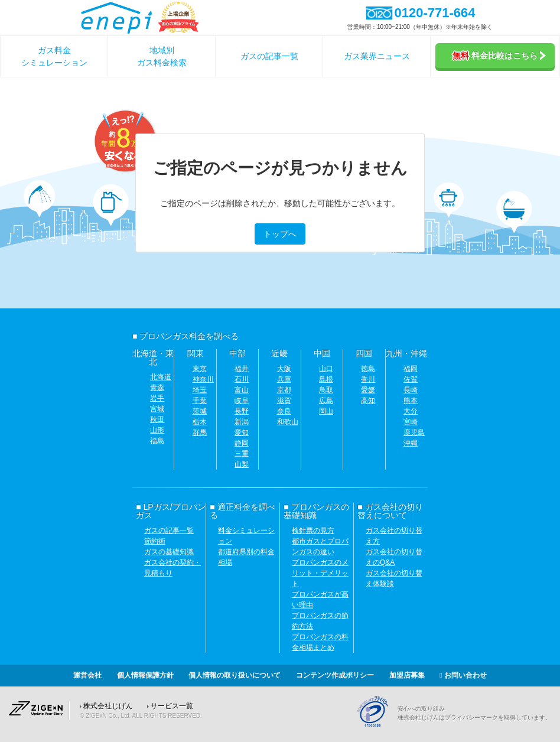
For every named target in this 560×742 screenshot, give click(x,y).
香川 (368, 379)
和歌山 (288, 422)
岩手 (157, 398)
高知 (368, 401)
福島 (157, 441)
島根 (326, 379)
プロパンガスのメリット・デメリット (320, 573)
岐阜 (242, 401)
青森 (157, 388)
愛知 (242, 432)
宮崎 (411, 422)
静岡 (242, 443)
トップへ (280, 234)
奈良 (284, 411)
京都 (284, 390)
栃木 (200, 422)
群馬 (200, 432)
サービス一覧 (172, 706)
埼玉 (200, 390)
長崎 (411, 390)
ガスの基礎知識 (169, 552)
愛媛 (368, 390)
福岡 (411, 369)
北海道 (161, 377)
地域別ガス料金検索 (162, 56)
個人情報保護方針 (145, 675)
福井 (242, 369)
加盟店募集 (407, 675)
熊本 (411, 401)
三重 (242, 454)
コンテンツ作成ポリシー (335, 675)
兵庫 (284, 379)
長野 (242, 411)
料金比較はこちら (499, 56)
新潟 (242, 422)
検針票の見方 (313, 531)
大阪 (284, 369)
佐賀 (411, 379)
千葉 (200, 401)
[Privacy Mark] (377, 725)
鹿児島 (414, 432)
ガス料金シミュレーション (54, 56)
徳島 (368, 369)
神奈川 (203, 379)
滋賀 (284, 401)
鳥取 (326, 390)
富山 (242, 390)
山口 (326, 369)
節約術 (155, 541)
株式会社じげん (108, 706)
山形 (157, 430)
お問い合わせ (463, 675)
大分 (411, 411)
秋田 (157, 419)
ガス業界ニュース (377, 56)
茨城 (200, 411)
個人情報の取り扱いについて (235, 675)
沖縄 (411, 443)
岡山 (326, 411)
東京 (200, 369)
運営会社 (87, 675)
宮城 (157, 409)
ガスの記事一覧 (269, 56)
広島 (326, 401)
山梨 (242, 464)
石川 (242, 379)
